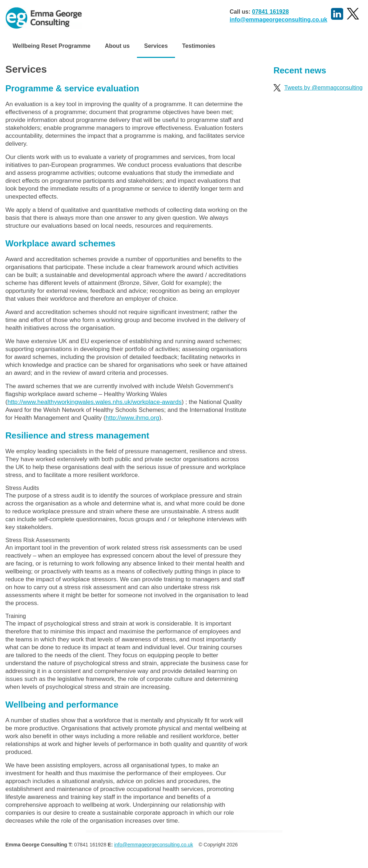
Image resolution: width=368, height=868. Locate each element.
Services (156, 46)
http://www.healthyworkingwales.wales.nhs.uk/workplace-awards (95, 402)
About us (117, 46)
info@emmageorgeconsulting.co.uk (279, 20)
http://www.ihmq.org (132, 418)
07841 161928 (270, 12)
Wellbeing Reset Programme (52, 46)
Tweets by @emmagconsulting (318, 88)
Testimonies (199, 46)
